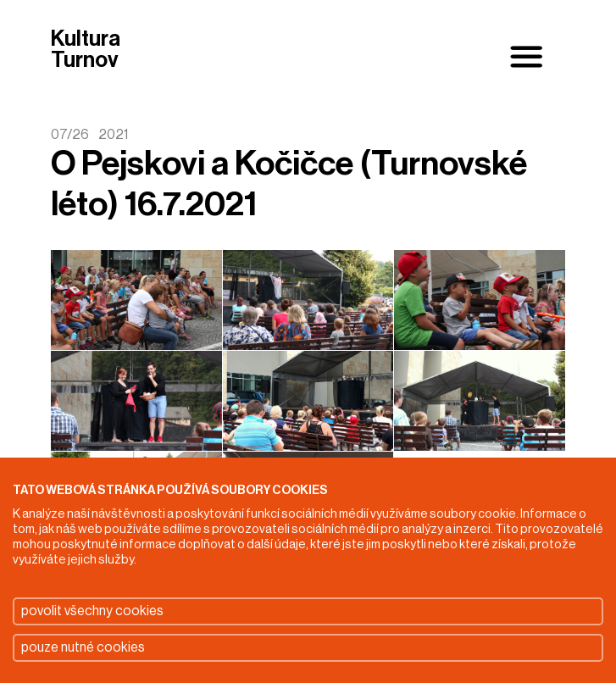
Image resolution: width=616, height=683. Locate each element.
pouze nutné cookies (83, 647)
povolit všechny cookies (92, 611)
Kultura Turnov (86, 50)
